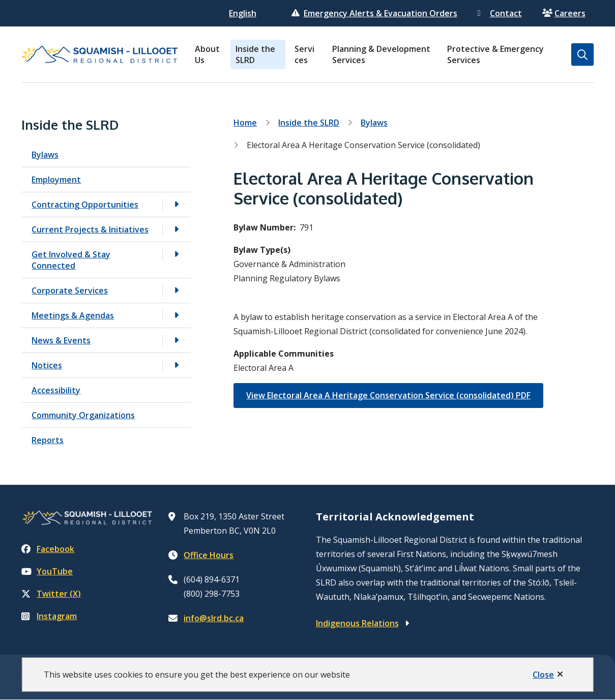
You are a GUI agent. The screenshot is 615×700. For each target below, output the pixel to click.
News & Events (61, 340)
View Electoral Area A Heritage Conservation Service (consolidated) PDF (388, 395)
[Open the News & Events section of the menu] (177, 340)
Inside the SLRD (255, 54)
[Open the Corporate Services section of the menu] (177, 290)
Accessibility (56, 390)
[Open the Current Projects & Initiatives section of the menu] (177, 229)
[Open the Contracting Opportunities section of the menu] (177, 204)
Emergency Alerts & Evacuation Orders (374, 13)
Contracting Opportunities (85, 205)
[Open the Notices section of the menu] (177, 365)
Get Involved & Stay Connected (71, 260)
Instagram (49, 616)
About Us (207, 54)
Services (304, 54)
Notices (47, 365)
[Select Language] (244, 13)
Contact (500, 13)
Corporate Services (70, 290)
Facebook (48, 549)
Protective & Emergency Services (495, 54)
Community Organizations (83, 415)
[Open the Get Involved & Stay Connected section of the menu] (177, 254)
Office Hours (209, 555)
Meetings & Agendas (73, 315)
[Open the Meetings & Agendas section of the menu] (177, 315)
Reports (48, 440)
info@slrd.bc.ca (214, 618)
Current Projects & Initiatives (90, 229)
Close (543, 675)
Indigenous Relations (357, 623)
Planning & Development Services (381, 54)
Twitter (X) (51, 594)
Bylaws (45, 155)
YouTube (47, 571)
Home (245, 123)
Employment (56, 180)
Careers (564, 13)
